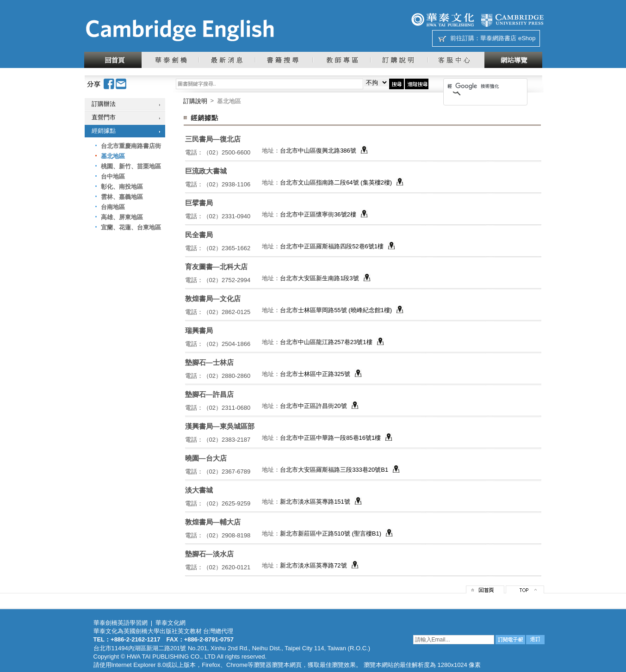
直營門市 (104, 117)
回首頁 (113, 60)
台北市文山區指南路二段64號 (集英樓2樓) (336, 182)
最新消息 (227, 60)
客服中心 (456, 60)
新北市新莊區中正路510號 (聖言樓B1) (331, 533)
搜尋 (397, 84)
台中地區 (113, 176)
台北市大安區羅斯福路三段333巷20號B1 (334, 470)
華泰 (443, 20)
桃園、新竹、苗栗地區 (131, 166)
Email (121, 84)
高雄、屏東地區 (122, 217)
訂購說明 (399, 60)
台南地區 (113, 207)
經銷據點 (104, 131)
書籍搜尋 (284, 60)
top (525, 589)
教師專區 (341, 60)
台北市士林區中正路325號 (315, 374)
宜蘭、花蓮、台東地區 (131, 227)
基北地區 (113, 156)
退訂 (535, 640)
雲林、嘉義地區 (122, 197)
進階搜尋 (417, 84)
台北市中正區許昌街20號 (313, 406)
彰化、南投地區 (122, 187)
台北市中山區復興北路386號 (318, 151)
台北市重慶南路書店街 (131, 146)
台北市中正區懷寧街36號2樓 (318, 214)
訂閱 (510, 640)
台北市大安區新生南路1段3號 (319, 278)
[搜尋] (473, 86)
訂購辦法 (104, 104)
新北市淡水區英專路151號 (315, 502)
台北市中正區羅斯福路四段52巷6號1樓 (332, 246)
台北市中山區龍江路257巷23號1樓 (326, 342)
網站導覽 (513, 60)
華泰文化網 (180, 31)
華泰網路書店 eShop (508, 38)
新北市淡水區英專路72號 (313, 565)
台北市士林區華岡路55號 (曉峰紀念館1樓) (336, 310)
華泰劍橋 (170, 60)
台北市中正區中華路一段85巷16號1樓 (330, 438)
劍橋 (512, 20)
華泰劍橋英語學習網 (121, 623)
